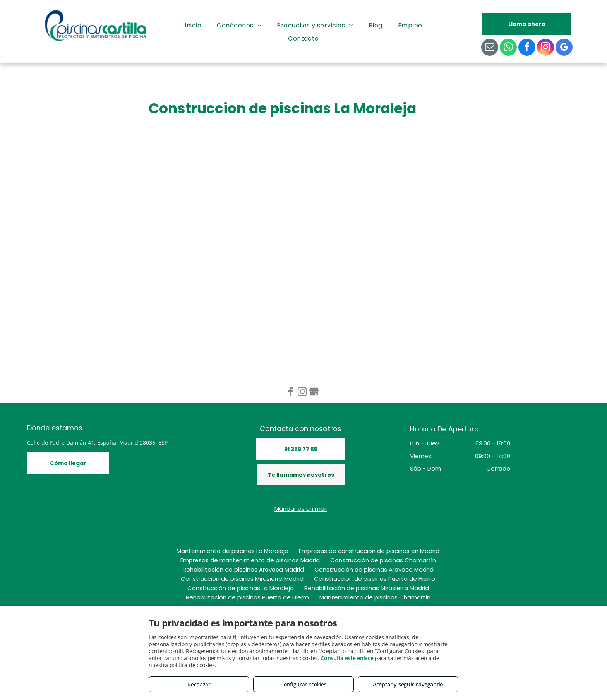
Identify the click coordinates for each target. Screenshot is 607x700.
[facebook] (527, 48)
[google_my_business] (564, 48)
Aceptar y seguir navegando (408, 684)
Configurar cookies (303, 684)
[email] (490, 48)
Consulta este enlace (347, 658)
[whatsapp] (508, 48)
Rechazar (199, 684)
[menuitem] (193, 26)
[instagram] (545, 48)
